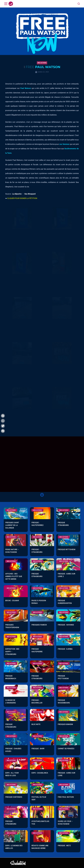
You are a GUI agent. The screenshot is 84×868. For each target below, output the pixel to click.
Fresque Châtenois (14, 797)
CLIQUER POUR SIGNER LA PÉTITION (22, 198)
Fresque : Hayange (66, 625)
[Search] (79, 4)
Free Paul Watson (66, 797)
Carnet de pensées (66, 749)
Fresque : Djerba (65, 649)
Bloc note (36, 725)
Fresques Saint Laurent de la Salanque (12, 525)
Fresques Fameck (39, 625)
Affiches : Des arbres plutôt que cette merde (14, 577)
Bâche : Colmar (12, 601)
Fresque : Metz (64, 846)
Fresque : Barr (38, 749)
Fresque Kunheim (65, 725)
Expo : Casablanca (40, 773)
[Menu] (6, 4)
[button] (42, 63)
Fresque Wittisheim (67, 550)
